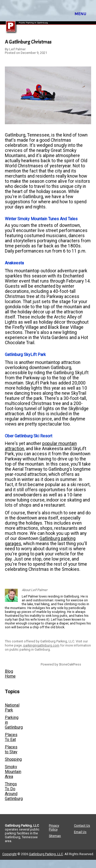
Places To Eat (11, 737)
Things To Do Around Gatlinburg (14, 791)
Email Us (80, 832)
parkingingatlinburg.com (41, 645)
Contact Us (82, 826)
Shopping (13, 759)
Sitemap (55, 836)
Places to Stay (11, 749)
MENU (80, 14)
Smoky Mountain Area (13, 772)
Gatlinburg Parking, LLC (46, 854)
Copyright (9, 854)
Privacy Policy (54, 827)
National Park (12, 708)
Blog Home (10, 674)
